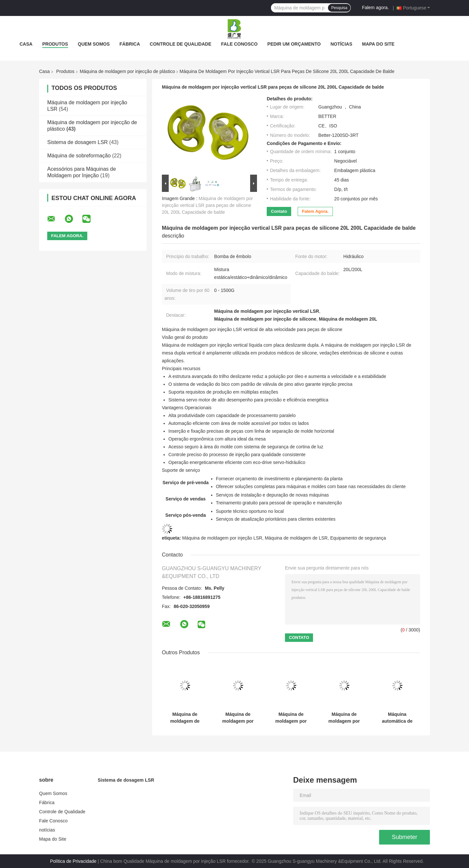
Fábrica (130, 44)
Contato (279, 211)
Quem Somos (94, 44)
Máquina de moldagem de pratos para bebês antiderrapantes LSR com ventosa (185, 718)
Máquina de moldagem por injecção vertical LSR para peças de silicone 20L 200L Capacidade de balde (207, 205)
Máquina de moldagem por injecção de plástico (128, 71)
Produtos (55, 44)
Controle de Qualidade (181, 44)
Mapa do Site (378, 44)
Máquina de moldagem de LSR (296, 538)
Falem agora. (375, 7)
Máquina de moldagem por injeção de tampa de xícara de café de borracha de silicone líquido (344, 718)
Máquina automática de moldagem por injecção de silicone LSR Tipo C (397, 718)
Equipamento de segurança (358, 538)
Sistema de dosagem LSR (78, 142)
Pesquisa (339, 8)
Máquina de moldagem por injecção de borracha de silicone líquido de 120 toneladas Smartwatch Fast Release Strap (291, 718)
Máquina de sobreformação (79, 156)
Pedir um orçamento (294, 44)
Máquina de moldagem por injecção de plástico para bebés (238, 718)
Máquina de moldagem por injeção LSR (222, 538)
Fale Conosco (239, 44)
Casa (26, 44)
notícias (341, 44)
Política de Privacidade (73, 861)
